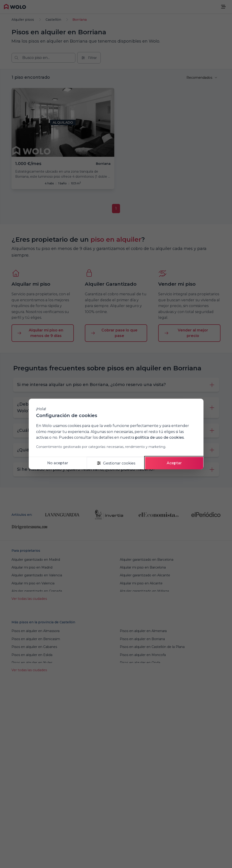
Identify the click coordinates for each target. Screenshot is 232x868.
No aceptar (58, 463)
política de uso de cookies (160, 437)
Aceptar (174, 463)
